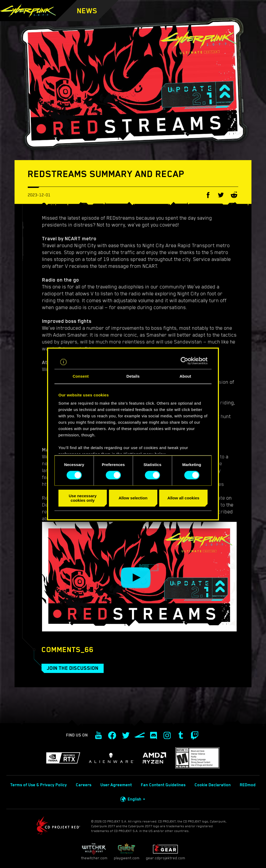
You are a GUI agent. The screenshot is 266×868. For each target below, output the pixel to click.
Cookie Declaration (213, 785)
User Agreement (116, 785)
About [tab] (185, 376)
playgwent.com (127, 851)
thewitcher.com (94, 851)
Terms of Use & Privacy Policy (39, 785)
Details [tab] (133, 376)
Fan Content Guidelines (163, 785)
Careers (84, 785)
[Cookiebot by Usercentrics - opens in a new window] (184, 361)
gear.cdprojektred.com (166, 851)
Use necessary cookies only (83, 498)
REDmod (248, 785)
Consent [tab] (81, 376)
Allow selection (133, 498)
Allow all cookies (183, 498)
